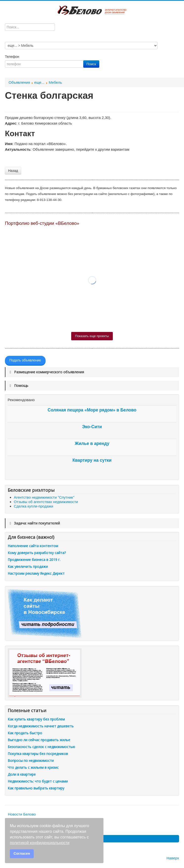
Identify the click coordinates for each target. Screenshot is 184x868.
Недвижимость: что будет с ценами (38, 781)
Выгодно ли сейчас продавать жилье (39, 740)
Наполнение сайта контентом (33, 546)
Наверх (173, 858)
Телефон (13, 57)
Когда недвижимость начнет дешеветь (41, 726)
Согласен (22, 853)
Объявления (19, 82)
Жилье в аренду (92, 443)
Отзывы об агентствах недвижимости (46, 502)
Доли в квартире (22, 774)
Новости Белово (22, 814)
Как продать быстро (25, 733)
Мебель (55, 82)
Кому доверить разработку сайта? (37, 553)
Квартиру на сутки (92, 460)
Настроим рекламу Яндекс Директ (36, 573)
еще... (39, 82)
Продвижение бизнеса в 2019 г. (34, 560)
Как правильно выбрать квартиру (36, 788)
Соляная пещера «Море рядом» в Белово (92, 410)
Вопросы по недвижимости (31, 761)
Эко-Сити (92, 427)
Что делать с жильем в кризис (33, 767)
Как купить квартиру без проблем (36, 719)
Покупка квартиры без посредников (38, 754)
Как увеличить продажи (28, 566)
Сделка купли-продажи (33, 506)
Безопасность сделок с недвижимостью (41, 747)
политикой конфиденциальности (40, 843)
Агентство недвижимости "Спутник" (44, 497)
